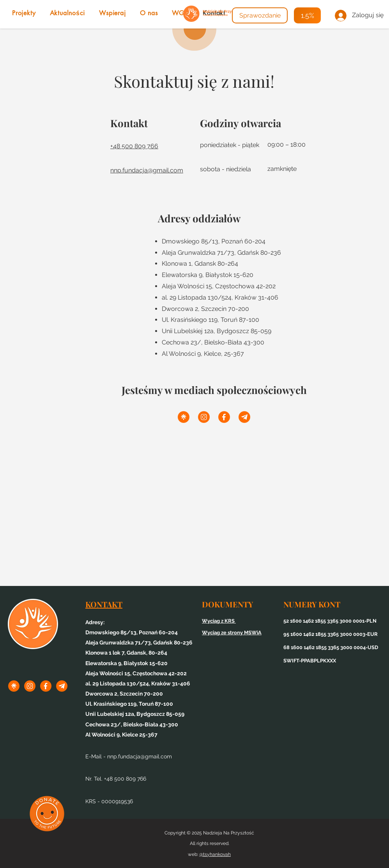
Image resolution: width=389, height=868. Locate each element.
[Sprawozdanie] (260, 15)
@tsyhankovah (215, 854)
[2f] (224, 417)
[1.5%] (307, 15)
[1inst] (204, 417)
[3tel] (244, 417)
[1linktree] (184, 417)
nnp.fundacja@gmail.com (140, 756)
